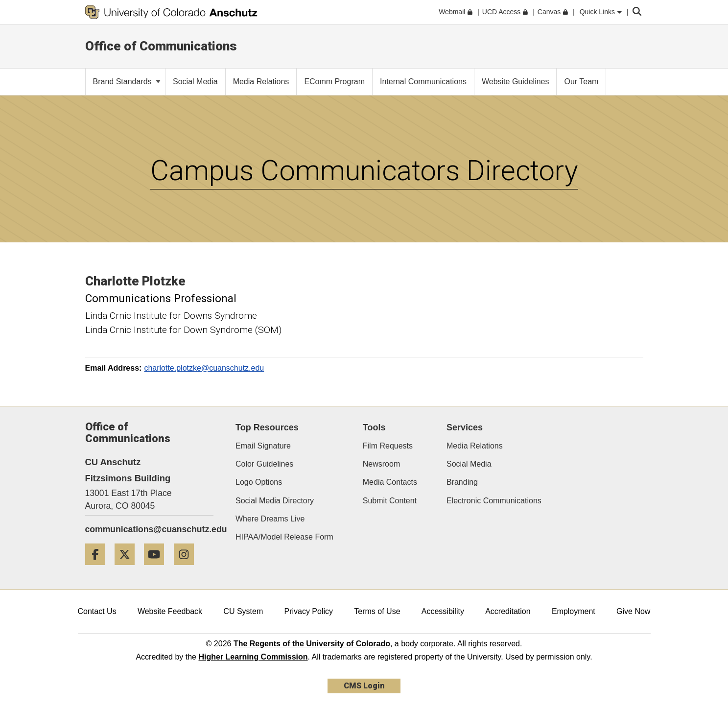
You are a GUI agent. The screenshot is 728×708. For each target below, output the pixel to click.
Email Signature (263, 446)
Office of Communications (161, 46)
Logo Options (259, 482)
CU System (243, 611)
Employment (574, 611)
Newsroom (381, 464)
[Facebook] (99, 569)
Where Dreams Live (270, 519)
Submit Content (390, 501)
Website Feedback (170, 611)
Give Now (633, 611)
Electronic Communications (494, 501)
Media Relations (475, 446)
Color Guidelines (264, 464)
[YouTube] (158, 569)
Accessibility (443, 611)
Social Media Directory (275, 501)
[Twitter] (128, 569)
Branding (462, 482)
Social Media (469, 464)
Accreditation (508, 611)
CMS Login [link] (364, 686)
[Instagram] (188, 569)
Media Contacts (390, 482)
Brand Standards (127, 82)
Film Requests (388, 446)
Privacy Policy (308, 611)
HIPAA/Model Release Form (284, 537)
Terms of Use (377, 611)
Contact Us (97, 611)
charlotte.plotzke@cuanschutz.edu (204, 368)
